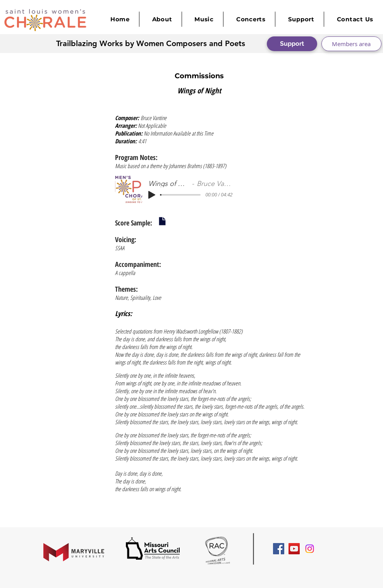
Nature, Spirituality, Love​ (138, 297)
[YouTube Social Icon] (294, 549)
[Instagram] (310, 549)
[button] (204, 19)
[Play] (152, 195)
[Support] (292, 44)
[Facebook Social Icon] (279, 549)
